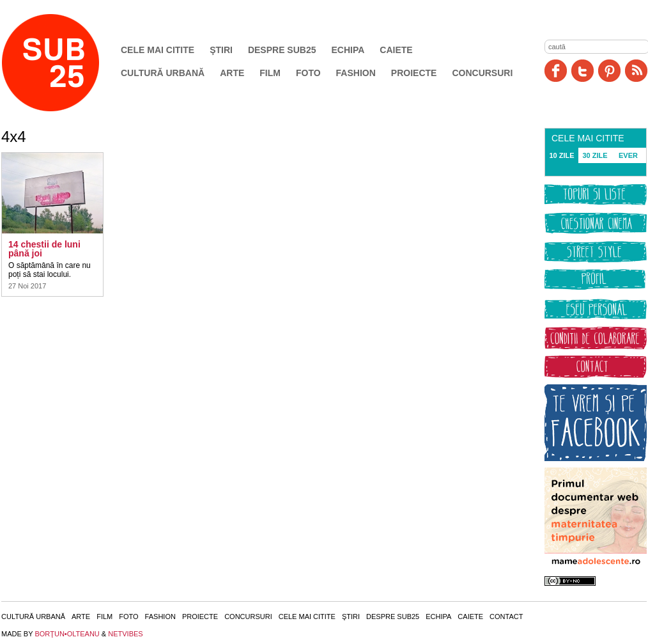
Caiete (396, 50)
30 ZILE (595, 155)
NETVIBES (125, 634)
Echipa (348, 50)
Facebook (556, 71)
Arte (232, 73)
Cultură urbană (163, 73)
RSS (636, 71)
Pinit (609, 71)
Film (270, 73)
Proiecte (414, 73)
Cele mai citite (158, 50)
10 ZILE (561, 155)
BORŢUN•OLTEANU (67, 634)
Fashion (356, 73)
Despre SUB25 (282, 50)
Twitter (582, 71)
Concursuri (482, 73)
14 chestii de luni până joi (44, 249)
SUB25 (65, 63)
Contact (506, 617)
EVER (628, 155)
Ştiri (221, 50)
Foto (308, 73)
